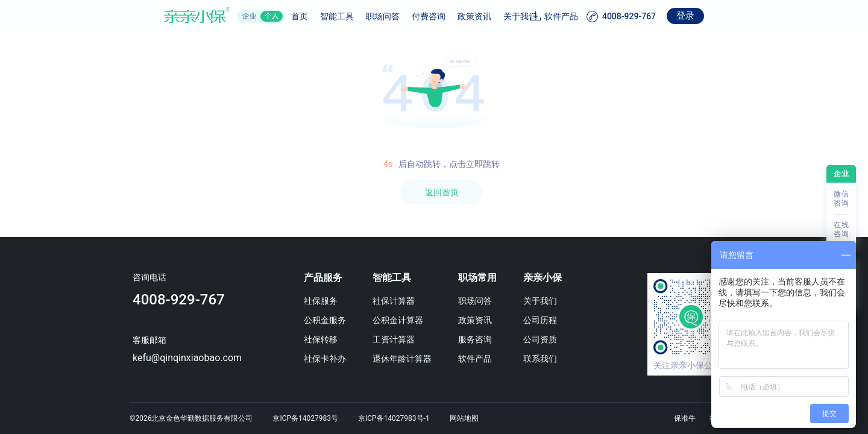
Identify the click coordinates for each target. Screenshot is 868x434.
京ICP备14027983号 (305, 418)
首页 (269, 16)
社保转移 (323, 339)
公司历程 (555, 320)
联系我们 (555, 359)
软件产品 (591, 16)
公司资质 (555, 339)
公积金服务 (327, 320)
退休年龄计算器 (409, 359)
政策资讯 (444, 16)
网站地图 (464, 418)
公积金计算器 (404, 320)
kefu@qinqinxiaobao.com (184, 358)
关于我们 (490, 16)
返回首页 (442, 192)
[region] (434, 234)
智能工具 (307, 16)
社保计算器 (400, 301)
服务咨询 (486, 339)
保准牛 (685, 418)
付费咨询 (398, 16)
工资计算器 (400, 339)
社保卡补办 (327, 359)
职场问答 (353, 16)
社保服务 (323, 301)
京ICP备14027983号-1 (394, 418)
